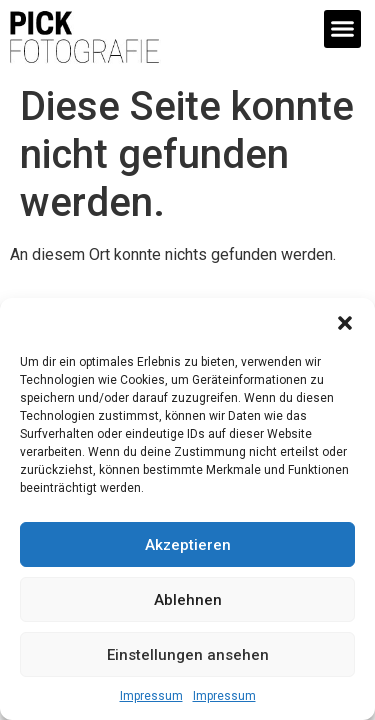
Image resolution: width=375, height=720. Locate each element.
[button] (345, 323)
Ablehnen (188, 600)
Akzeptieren (188, 545)
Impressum (151, 696)
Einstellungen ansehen (188, 655)
